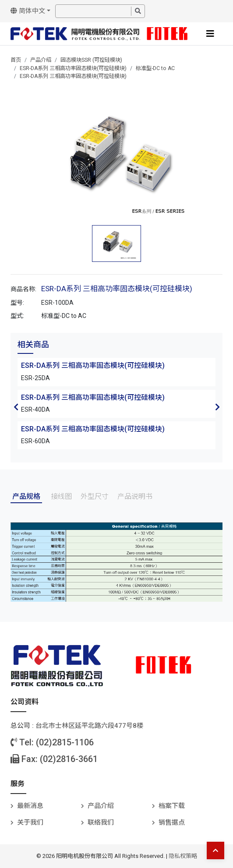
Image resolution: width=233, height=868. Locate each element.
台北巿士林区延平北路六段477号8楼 (89, 726)
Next (217, 407)
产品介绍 (41, 60)
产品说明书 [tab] (135, 496)
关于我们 (30, 822)
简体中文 (28, 11)
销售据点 (172, 822)
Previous (16, 407)
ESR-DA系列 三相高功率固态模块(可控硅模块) (73, 68)
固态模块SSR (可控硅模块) (91, 60)
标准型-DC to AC (155, 68)
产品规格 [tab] (26, 496)
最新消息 (30, 806)
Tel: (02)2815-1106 (52, 742)
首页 (16, 60)
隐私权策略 (183, 856)
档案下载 (172, 806)
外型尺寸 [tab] (95, 496)
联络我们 (101, 822)
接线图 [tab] (61, 496)
